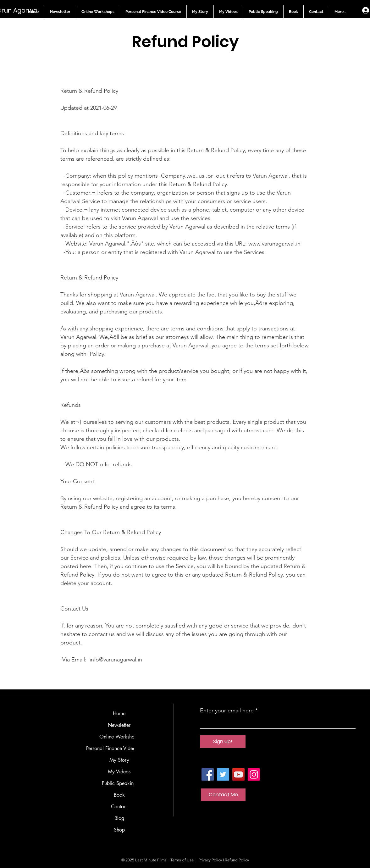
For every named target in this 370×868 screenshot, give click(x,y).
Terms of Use (182, 860)
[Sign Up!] (223, 742)
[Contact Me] (223, 795)
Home (119, 713)
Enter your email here (227, 710)
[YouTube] (238, 774)
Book (119, 795)
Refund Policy (237, 860)
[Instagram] (254, 774)
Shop (119, 830)
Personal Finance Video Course (119, 748)
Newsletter (119, 725)
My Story (119, 760)
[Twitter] (223, 774)
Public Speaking (119, 783)
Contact (119, 807)
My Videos (119, 772)
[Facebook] (208, 774)
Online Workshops (119, 737)
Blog (119, 818)
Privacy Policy (210, 860)
